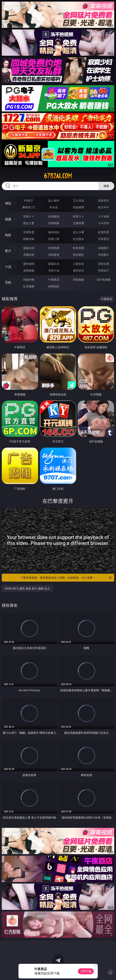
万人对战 (79, 200)
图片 (8, 251)
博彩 (8, 203)
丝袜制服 (54, 223)
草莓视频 (79, 280)
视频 (8, 219)
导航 (8, 282)
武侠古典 (104, 264)
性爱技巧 (104, 270)
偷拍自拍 (54, 232)
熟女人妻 (29, 223)
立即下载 (86, 971)
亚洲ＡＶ (29, 216)
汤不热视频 (104, 280)
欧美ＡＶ (79, 216)
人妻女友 (79, 264)
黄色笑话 (79, 270)
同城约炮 (29, 280)
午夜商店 (54, 280)
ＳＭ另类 (104, 223)
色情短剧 (54, 286)
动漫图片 (104, 248)
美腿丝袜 (29, 255)
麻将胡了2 (29, 207)
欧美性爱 (104, 232)
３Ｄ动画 (104, 216)
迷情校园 (29, 270)
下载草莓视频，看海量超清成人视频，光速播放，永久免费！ (66, 578)
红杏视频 (29, 286)
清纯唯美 (54, 255)
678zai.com (58, 176)
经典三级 (54, 239)
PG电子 (29, 200)
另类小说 (54, 270)
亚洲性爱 (29, 232)
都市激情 (29, 264)
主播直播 (79, 223)
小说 (8, 267)
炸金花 (54, 207)
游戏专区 (104, 200)
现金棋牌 (79, 207)
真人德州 (54, 200)
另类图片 (104, 255)
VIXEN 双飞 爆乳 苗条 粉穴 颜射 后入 (27, 588)
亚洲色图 (54, 248)
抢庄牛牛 (104, 207)
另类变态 (104, 239)
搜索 (106, 186)
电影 (8, 235)
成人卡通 (79, 232)
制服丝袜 (29, 239)
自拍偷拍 (54, 216)
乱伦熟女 (79, 239)
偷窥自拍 (29, 248)
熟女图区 (79, 255)
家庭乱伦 (54, 264)
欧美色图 (79, 248)
